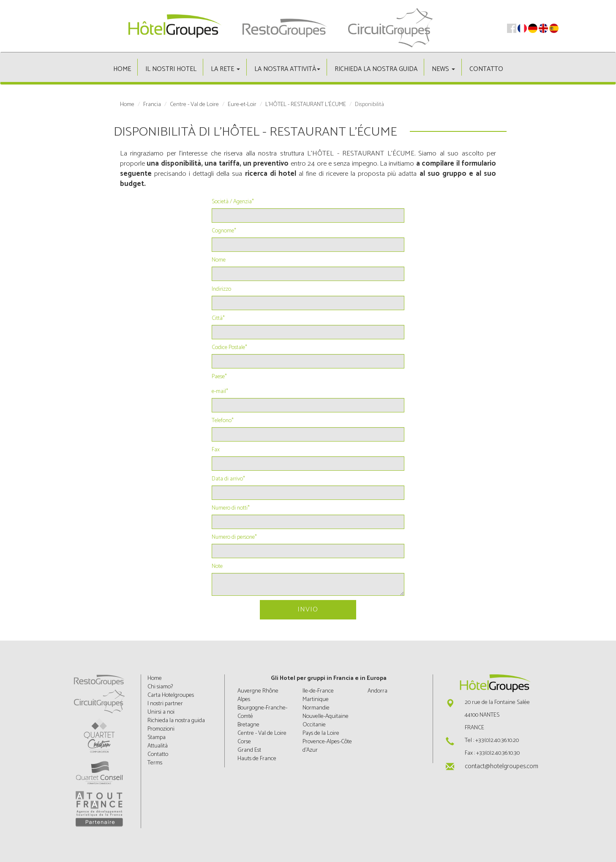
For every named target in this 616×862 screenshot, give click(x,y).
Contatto (486, 69)
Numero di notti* (231, 508)
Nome (219, 260)
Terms (155, 763)
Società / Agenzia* (233, 202)
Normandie (316, 708)
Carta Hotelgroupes (171, 695)
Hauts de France (257, 759)
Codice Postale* (229, 348)
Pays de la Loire (321, 733)
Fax (216, 450)
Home (122, 69)
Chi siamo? (160, 687)
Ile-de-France (318, 691)
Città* (218, 319)
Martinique (316, 700)
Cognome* (224, 231)
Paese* (219, 377)
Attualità (158, 746)
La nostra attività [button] (287, 69)
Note (217, 567)
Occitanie (314, 725)
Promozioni (161, 729)
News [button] (443, 69)
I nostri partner (165, 704)
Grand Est (249, 750)
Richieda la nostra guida (376, 69)
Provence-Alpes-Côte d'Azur (327, 746)
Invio (308, 610)
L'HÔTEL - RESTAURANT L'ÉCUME (306, 105)
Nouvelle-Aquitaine (326, 716)
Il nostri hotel (171, 69)
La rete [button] (225, 69)
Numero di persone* (234, 537)
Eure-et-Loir (242, 105)
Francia (152, 105)
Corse (244, 742)
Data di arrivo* (228, 479)
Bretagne (248, 725)
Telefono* (223, 421)
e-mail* (220, 392)
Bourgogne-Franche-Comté (262, 712)
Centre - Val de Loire (194, 105)
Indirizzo (221, 289)
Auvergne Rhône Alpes (258, 695)
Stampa (157, 738)
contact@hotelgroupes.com (502, 766)
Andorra (378, 691)
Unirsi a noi (161, 712)
